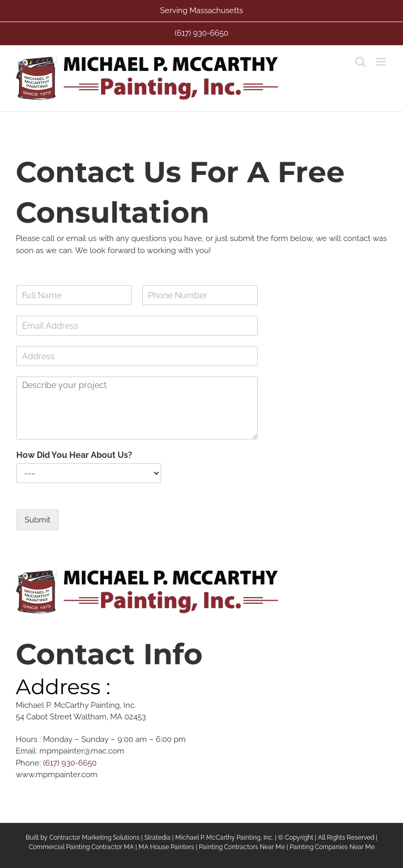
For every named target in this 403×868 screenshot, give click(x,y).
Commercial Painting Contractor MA (81, 847)
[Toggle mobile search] (360, 62)
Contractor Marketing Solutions (94, 838)
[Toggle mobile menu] (382, 62)
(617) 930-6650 (70, 763)
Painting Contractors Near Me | (244, 847)
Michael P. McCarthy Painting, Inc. (224, 838)
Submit (38, 520)
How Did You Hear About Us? (74, 455)
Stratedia (157, 838)
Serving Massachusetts (201, 11)
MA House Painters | (169, 847)
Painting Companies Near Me (332, 847)
